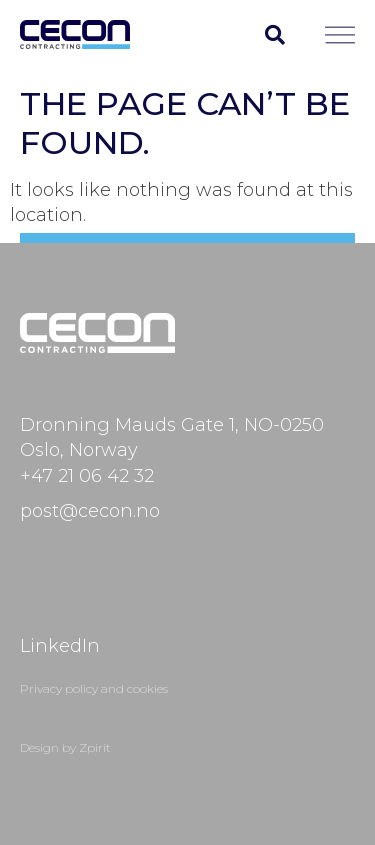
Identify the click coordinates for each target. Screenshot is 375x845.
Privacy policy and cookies (94, 688)
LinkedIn (60, 646)
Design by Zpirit (65, 747)
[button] (275, 35)
